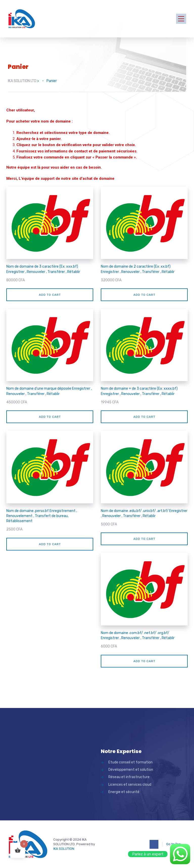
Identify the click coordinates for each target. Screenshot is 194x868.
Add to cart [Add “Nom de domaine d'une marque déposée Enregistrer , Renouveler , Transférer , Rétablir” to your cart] (50, 417)
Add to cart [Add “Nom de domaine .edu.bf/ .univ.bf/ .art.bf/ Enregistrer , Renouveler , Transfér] (144, 539)
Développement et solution (131, 770)
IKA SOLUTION (64, 849)
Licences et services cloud (130, 785)
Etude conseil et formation (130, 762)
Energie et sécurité (124, 792)
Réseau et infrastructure (129, 777)
